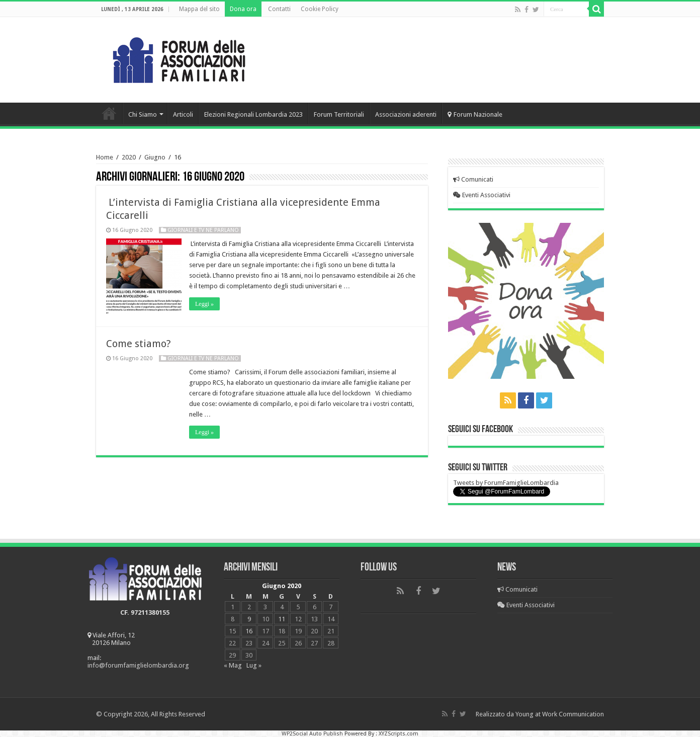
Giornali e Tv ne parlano (203, 230)
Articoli (183, 114)
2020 (129, 157)
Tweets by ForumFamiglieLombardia (506, 483)
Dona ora (243, 9)
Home (109, 113)
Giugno (155, 157)
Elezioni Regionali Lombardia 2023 (253, 114)
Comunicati (473, 179)
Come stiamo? (139, 344)
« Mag (233, 665)
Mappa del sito (199, 9)
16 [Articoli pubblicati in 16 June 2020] (249, 631)
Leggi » (204, 304)
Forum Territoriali (339, 114)
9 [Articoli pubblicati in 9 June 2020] (249, 619)
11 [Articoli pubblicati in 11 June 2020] (282, 619)
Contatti (279, 9)
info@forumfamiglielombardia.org (138, 665)
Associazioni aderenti (406, 114)
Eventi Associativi (482, 195)
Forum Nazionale (475, 114)
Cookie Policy (320, 9)
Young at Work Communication (560, 714)
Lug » (254, 665)
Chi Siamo (143, 114)
